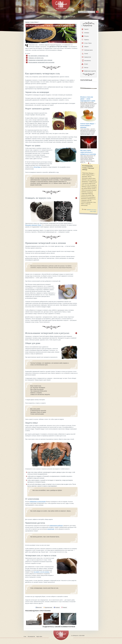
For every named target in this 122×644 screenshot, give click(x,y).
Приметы (85, 40)
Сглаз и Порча (34, 22)
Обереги (85, 47)
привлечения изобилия (56, 526)
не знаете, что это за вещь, (42, 572)
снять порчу (93, 211)
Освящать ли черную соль (36, 58)
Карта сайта (39, 636)
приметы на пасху (92, 210)
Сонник (85, 54)
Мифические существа (89, 71)
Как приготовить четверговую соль (38, 56)
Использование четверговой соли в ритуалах (41, 62)
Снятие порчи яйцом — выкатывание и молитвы (88, 126)
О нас (25, 636)
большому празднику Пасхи (33, 225)
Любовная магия (87, 50)
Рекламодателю (31, 636)
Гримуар (27, 22)
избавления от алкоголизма (38, 502)
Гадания (85, 29)
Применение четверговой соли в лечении (40, 60)
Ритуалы (85, 36)
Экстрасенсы (86, 61)
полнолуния (51, 529)
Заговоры (86, 33)
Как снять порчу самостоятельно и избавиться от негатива (88, 152)
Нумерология (86, 57)
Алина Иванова (58, 42)
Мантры (85, 68)
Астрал (85, 64)
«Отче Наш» (37, 167)
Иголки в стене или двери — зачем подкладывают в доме (88, 99)
